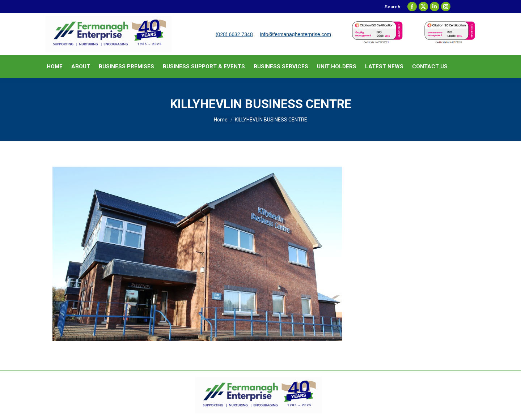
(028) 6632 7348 (234, 34)
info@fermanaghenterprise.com (296, 34)
